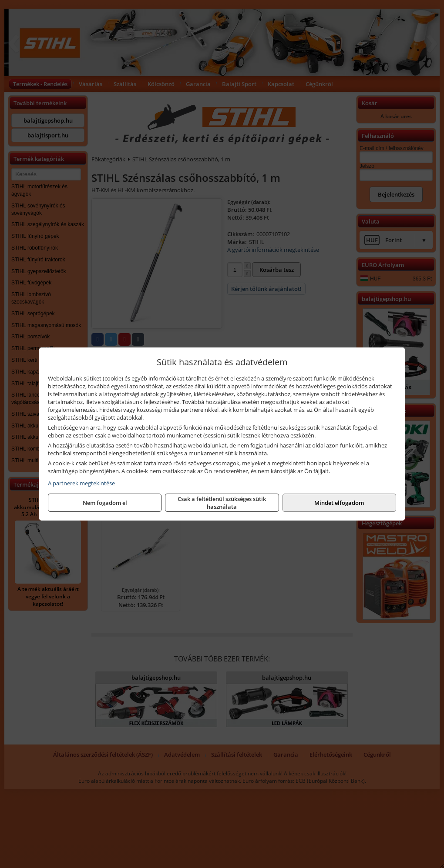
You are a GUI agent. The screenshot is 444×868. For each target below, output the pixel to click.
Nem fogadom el (105, 503)
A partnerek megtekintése (81, 483)
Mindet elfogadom (339, 503)
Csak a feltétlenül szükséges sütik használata (222, 503)
